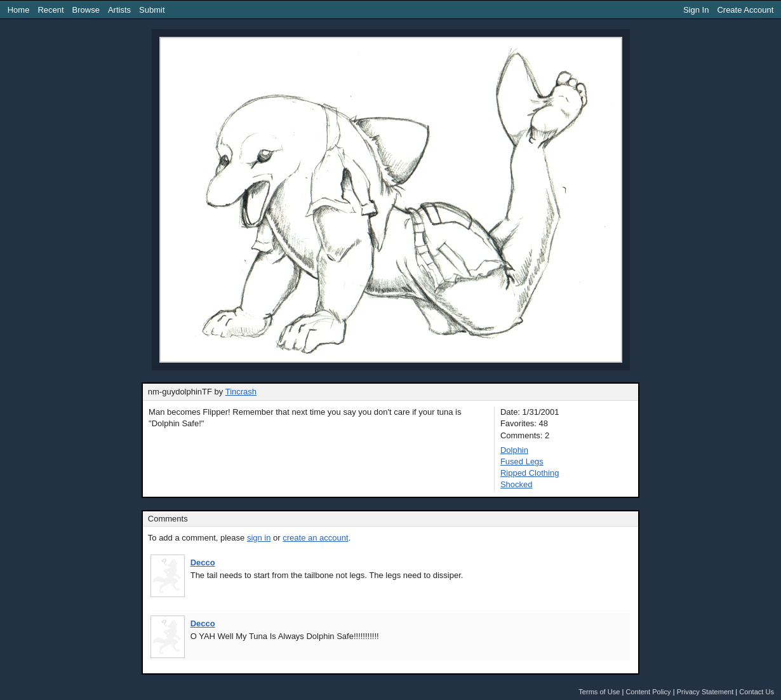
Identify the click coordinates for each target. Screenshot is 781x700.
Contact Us (757, 692)
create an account (315, 538)
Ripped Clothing (530, 473)
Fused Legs (522, 461)
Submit (152, 10)
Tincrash (241, 392)
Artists (119, 10)
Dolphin (514, 450)
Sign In (696, 10)
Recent (50, 10)
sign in (259, 538)
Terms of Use (599, 692)
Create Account (745, 10)
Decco (203, 562)
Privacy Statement (705, 692)
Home (19, 10)
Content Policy (648, 692)
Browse (86, 10)
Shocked (517, 484)
